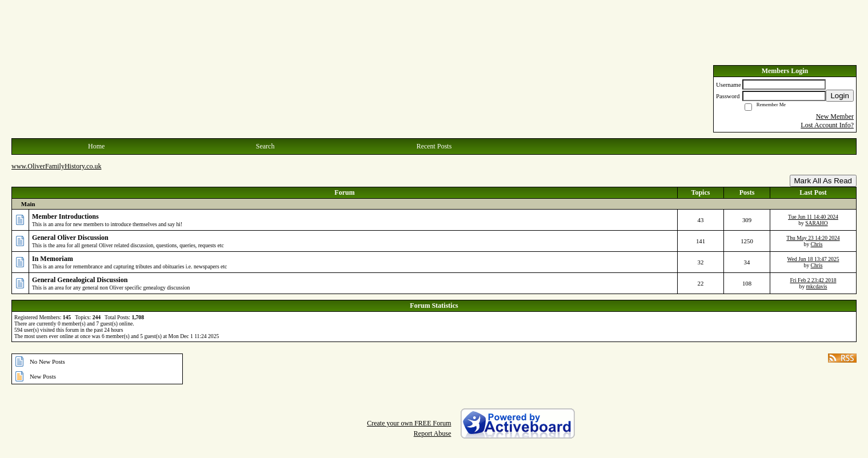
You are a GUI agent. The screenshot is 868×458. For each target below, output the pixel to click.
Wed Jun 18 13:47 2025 (813, 259)
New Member (835, 116)
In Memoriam (53, 259)
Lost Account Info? (827, 125)
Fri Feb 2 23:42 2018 (813, 280)
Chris (817, 244)
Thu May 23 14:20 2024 (813, 238)
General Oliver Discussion (70, 238)
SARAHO (816, 223)
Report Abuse (433, 433)
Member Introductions (65, 216)
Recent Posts (434, 146)
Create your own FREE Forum (409, 423)
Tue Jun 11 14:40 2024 (813, 217)
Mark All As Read (823, 181)
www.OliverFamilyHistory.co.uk (56, 166)
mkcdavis (817, 286)
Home (96, 146)
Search (265, 146)
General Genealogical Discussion (80, 280)
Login (840, 96)
